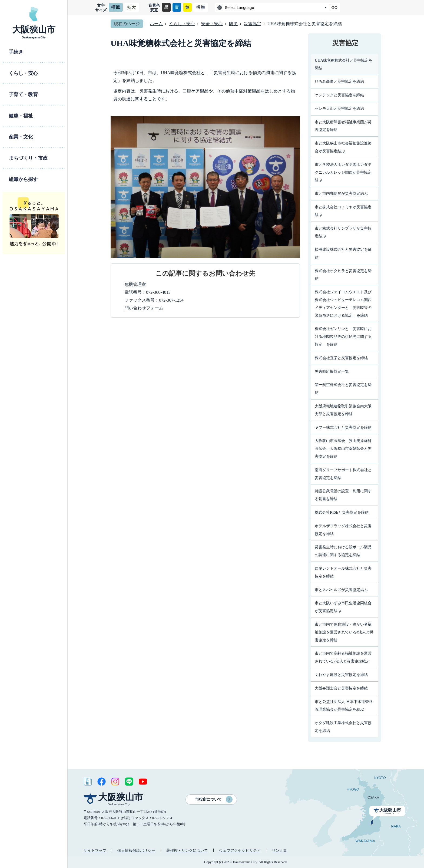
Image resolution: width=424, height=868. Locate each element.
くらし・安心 (182, 24)
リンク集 (279, 850)
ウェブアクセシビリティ (240, 850)
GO (334, 8)
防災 (233, 24)
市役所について (208, 799)
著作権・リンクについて (187, 850)
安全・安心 (212, 24)
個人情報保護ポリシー (136, 850)
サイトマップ (95, 850)
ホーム (156, 24)
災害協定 (253, 24)
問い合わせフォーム (144, 308)
